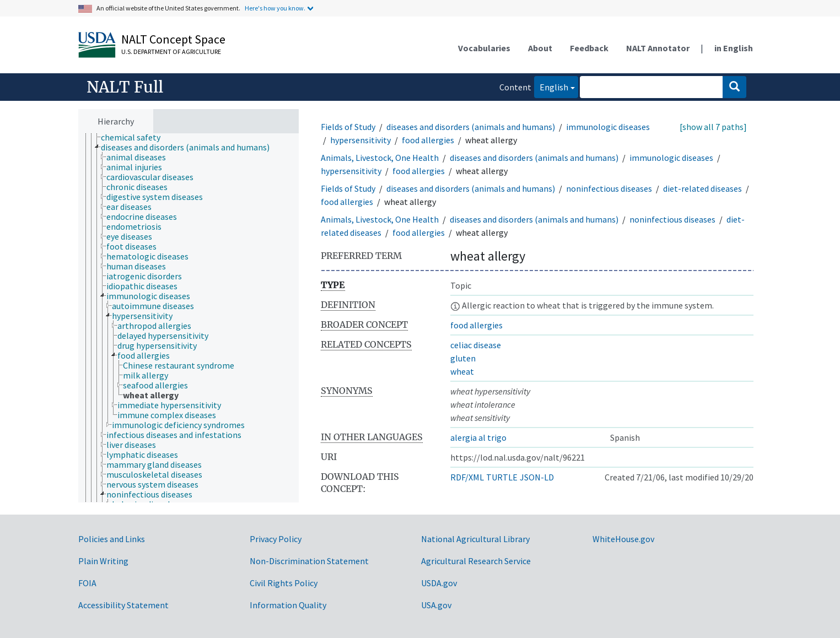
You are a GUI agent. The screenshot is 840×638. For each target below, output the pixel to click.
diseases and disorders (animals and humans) (471, 127)
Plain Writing (103, 561)
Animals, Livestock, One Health (380, 158)
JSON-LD (537, 477)
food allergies (428, 140)
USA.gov (436, 605)
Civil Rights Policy (284, 583)
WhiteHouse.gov (623, 539)
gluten (463, 358)
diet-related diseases (702, 188)
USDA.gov (439, 583)
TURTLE (502, 477)
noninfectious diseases (609, 188)
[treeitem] (135, 137)
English (551, 86)
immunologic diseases (608, 127)
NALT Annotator (658, 48)
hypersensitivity (360, 140)
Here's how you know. (275, 8)
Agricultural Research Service (476, 561)
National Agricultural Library (475, 539)
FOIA (87, 583)
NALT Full (125, 87)
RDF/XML (467, 477)
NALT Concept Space (173, 39)
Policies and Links (112, 539)
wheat (462, 371)
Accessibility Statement (123, 605)
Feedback (589, 48)
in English (734, 48)
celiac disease (476, 345)
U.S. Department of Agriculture (171, 52)
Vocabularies (484, 48)
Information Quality (288, 605)
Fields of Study (348, 127)
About (540, 48)
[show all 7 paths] (713, 127)
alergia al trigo (478, 437)
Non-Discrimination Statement (309, 561)
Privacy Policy (276, 539)
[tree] (189, 318)
